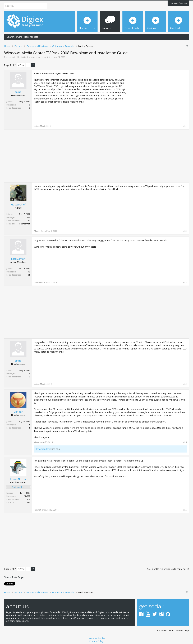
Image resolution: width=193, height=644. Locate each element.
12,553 (27, 496)
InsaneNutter (47, 57)
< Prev (21, 65)
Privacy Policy (96, 641)
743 (28, 217)
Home (180, 631)
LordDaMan (18, 259)
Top (187, 631)
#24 (185, 384)
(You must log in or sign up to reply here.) (168, 569)
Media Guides (23, 57)
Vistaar (18, 412)
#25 (185, 442)
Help (172, 631)
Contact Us (161, 631)
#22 (185, 231)
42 (29, 272)
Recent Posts (31, 37)
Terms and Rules (96, 638)
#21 (185, 126)
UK (29, 502)
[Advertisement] (158, 96)
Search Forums (14, 37)
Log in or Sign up (178, 3)
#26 (185, 510)
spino (18, 92)
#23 (185, 282)
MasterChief (18, 205)
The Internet (24, 224)
